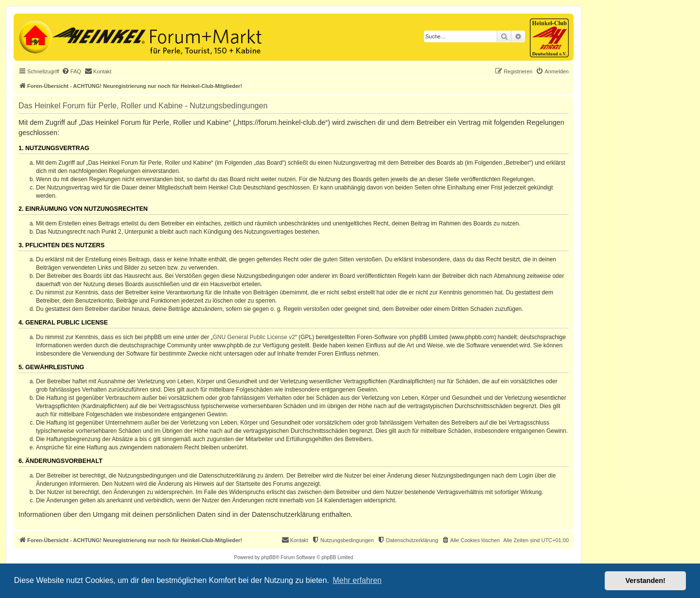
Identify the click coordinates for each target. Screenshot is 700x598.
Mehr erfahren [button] (357, 580)
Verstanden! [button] (646, 581)
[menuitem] (71, 71)
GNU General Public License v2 (254, 337)
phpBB (268, 557)
